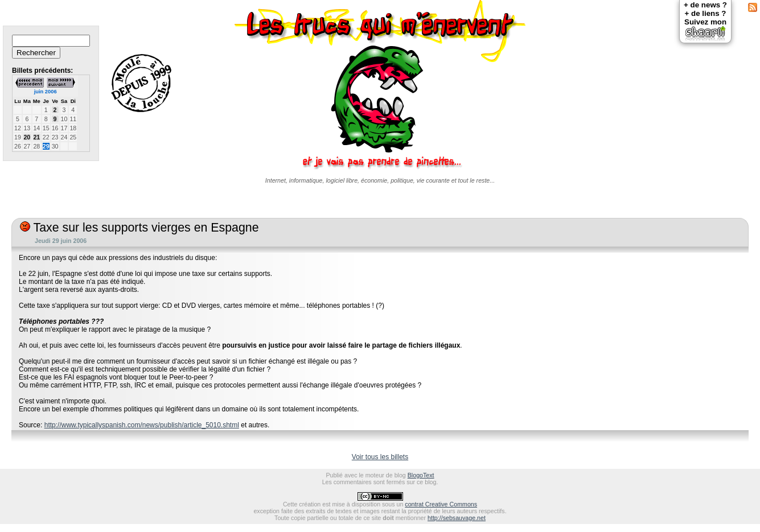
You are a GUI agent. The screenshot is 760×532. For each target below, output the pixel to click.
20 (27, 137)
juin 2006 (46, 92)
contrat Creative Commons (441, 504)
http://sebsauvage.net (457, 518)
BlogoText (421, 475)
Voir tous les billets (380, 457)
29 (46, 146)
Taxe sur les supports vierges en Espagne (139, 228)
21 (36, 137)
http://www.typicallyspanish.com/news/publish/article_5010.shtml (142, 425)
